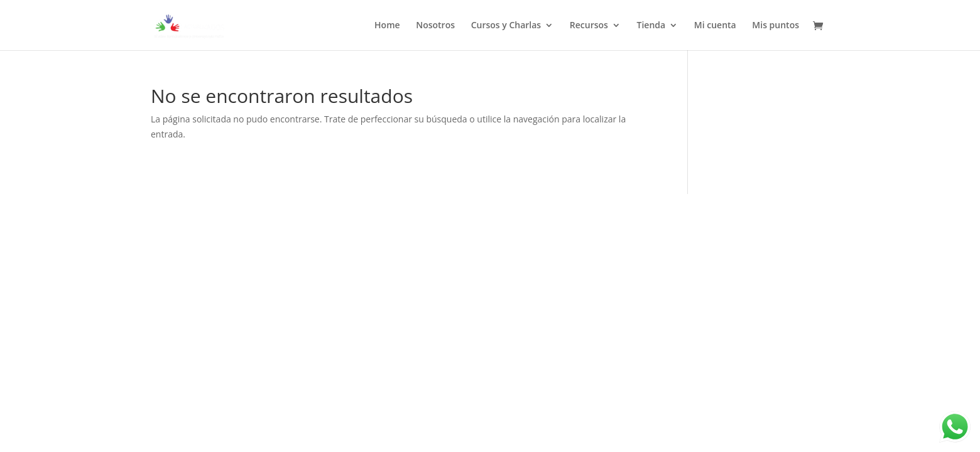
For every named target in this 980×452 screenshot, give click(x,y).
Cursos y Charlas (506, 26)
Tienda (651, 26)
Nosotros (435, 26)
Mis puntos (776, 26)
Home (387, 26)
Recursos (589, 26)
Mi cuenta (715, 26)
